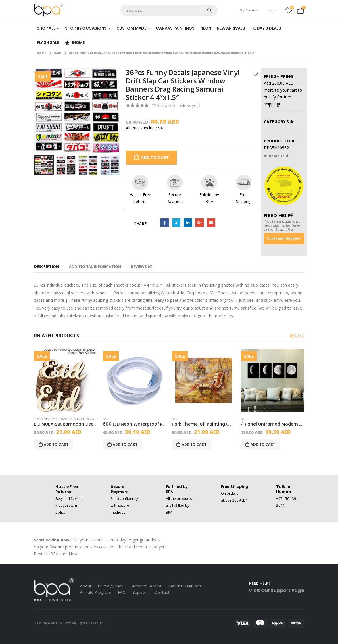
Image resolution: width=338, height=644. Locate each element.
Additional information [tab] (95, 266)
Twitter (176, 223)
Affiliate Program (96, 592)
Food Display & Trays (50, 419)
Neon (206, 28)
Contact (162, 592)
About (86, 586)
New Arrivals (231, 28)
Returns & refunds (185, 586)
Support (140, 592)
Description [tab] (46, 266)
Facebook (165, 223)
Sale (290, 122)
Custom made (131, 28)
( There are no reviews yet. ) (176, 105)
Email (211, 223)
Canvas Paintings (175, 28)
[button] (292, 336)
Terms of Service (146, 586)
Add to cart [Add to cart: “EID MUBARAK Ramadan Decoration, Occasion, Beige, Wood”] (56, 444)
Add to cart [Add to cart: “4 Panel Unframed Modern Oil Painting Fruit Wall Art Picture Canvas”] (263, 444)
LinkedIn (188, 223)
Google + (200, 223)
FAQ (122, 592)
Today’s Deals (266, 28)
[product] (66, 380)
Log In (272, 10)
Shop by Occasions (86, 28)
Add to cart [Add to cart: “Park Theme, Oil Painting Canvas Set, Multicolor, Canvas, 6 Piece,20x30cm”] (194, 444)
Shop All (46, 28)
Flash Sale (48, 42)
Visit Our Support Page (276, 590)
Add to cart (155, 158)
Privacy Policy (111, 586)
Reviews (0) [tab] (142, 266)
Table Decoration (91, 419)
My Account (249, 10)
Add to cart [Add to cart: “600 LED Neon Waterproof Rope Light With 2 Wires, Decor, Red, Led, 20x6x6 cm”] (125, 444)
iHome (75, 42)
